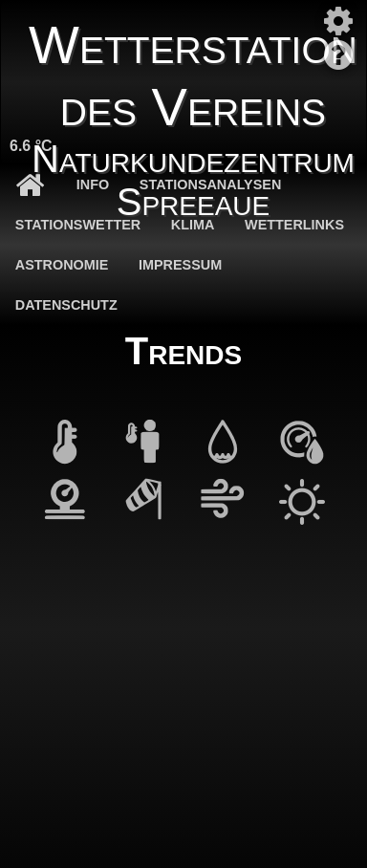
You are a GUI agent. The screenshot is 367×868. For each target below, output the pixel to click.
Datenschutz (66, 305)
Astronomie (62, 265)
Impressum (180, 265)
